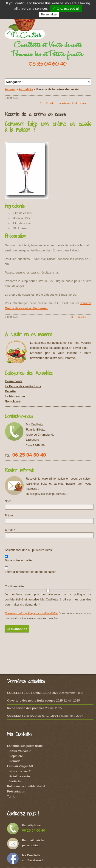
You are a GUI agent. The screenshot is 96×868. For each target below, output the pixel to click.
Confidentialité (14, 586)
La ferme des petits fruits (25, 746)
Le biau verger (15, 396)
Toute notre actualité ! (19, 558)
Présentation (16, 791)
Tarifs (11, 797)
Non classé (13, 401)
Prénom (10, 515)
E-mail (10, 530)
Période (15, 761)
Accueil (10, 89)
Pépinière (16, 756)
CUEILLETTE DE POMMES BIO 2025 (33, 693)
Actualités (26, 89)
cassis (63, 103)
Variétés (15, 781)
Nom (8, 501)
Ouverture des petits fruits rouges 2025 (35, 701)
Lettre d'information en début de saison (31, 570)
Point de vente (20, 776)
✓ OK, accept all (66, 8)
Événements (14, 381)
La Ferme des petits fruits (23, 386)
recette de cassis (77, 103)
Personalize (49, 14)
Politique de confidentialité (26, 786)
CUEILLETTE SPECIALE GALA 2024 (32, 716)
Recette (50, 103)
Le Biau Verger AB (20, 766)
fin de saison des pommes (26, 708)
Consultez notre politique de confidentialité (31, 613)
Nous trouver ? (20, 751)
